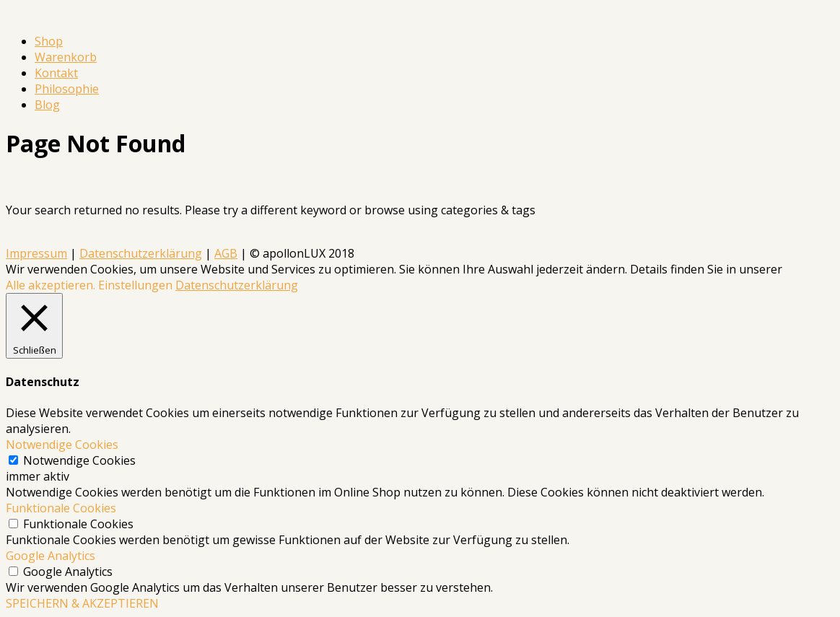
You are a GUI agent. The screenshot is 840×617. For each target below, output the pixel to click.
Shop (49, 41)
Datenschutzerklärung (141, 253)
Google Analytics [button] (51, 556)
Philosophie (67, 89)
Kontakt (56, 73)
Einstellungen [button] (135, 285)
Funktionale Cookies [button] (61, 508)
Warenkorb (66, 57)
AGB (226, 253)
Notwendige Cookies (79, 460)
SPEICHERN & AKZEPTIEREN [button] (82, 603)
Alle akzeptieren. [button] (51, 285)
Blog (47, 105)
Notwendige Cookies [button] (62, 445)
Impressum (36, 253)
